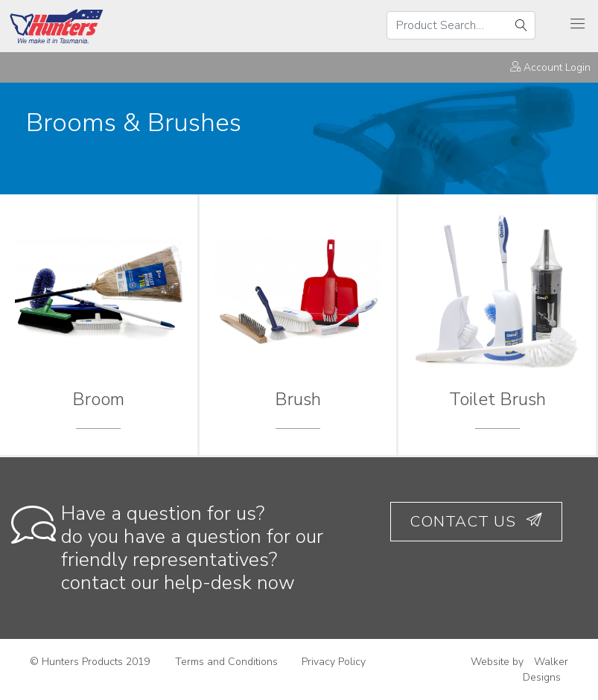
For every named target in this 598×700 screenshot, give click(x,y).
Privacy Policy (334, 662)
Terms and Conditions (226, 662)
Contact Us (476, 521)
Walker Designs (545, 669)
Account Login (550, 67)
